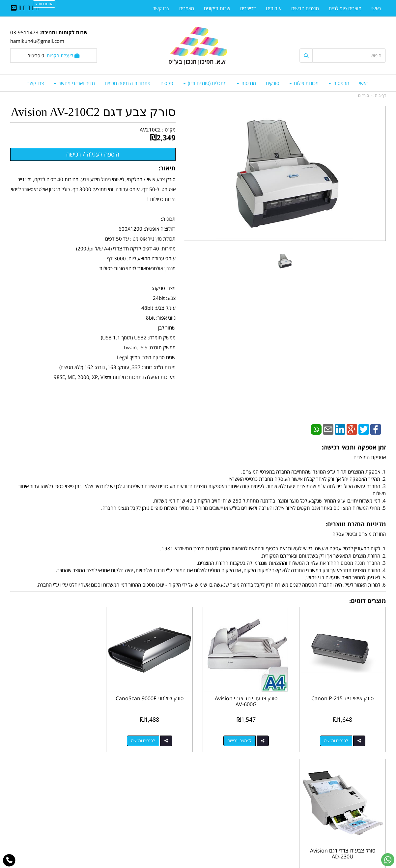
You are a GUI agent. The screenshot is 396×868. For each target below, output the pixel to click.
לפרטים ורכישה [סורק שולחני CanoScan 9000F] (143, 741)
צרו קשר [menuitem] (36, 83)
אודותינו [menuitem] (274, 8)
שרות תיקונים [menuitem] (217, 8)
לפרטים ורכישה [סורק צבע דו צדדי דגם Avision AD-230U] (47, 741)
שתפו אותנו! (181, 800)
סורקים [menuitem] (273, 83)
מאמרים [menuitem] (187, 8)
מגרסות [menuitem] (246, 83)
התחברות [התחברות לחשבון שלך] (44, 4)
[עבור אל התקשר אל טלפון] (9, 860)
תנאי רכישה (278, 814)
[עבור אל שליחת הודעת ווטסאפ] (388, 860)
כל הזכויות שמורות (368, 838)
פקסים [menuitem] (167, 83)
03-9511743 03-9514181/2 (245, 807)
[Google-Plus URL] (24, 8)
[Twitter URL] (33, 8)
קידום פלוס (188, 864)
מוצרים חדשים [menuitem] (305, 8)
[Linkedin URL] (29, 8)
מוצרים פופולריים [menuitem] (345, 8)
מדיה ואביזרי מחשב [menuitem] (74, 83)
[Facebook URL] (37, 8)
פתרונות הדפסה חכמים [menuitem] (128, 83)
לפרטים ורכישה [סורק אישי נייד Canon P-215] (336, 741)
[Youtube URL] (20, 8)
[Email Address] (14, 8)
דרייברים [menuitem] (248, 8)
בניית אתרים (172, 864)
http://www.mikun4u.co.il (164, 786)
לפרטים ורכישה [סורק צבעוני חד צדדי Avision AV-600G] (240, 741)
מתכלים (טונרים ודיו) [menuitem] (205, 83)
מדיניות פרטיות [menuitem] (371, 821)
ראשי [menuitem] (364, 83)
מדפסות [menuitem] (339, 83)
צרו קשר (185, 793)
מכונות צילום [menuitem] (304, 83)
